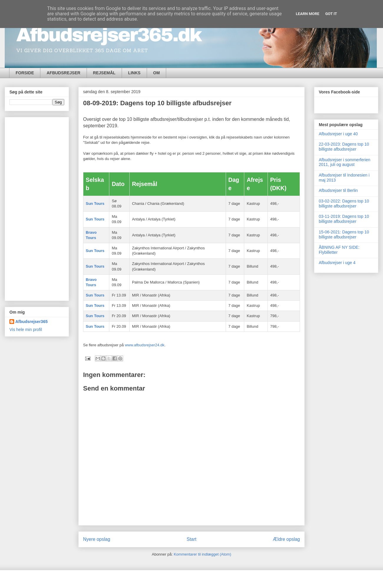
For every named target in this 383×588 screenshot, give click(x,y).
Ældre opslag (286, 539)
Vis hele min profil (26, 330)
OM (157, 73)
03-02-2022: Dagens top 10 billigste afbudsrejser (344, 204)
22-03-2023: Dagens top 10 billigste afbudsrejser (344, 147)
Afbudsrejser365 (32, 322)
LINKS (134, 73)
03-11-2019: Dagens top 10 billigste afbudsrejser (344, 219)
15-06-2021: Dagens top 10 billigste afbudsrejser (344, 234)
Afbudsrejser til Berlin (338, 190)
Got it (331, 14)
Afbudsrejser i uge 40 (338, 134)
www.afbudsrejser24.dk (145, 345)
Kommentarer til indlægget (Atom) (203, 554)
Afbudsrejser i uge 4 (337, 263)
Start (192, 539)
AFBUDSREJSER (63, 73)
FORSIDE (25, 73)
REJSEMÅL (104, 73)
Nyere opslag (97, 539)
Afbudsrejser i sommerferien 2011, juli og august (345, 162)
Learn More (308, 14)
